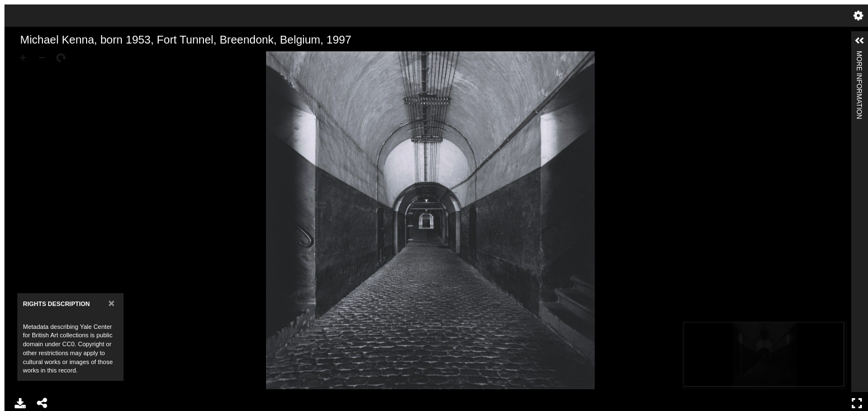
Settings (858, 16)
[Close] (112, 303)
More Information (859, 56)
